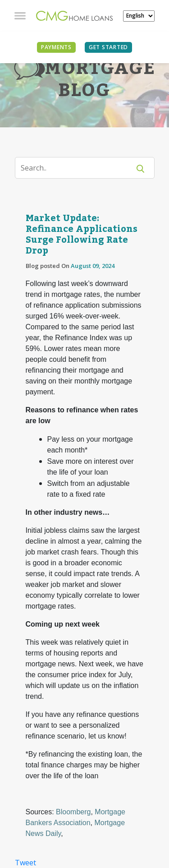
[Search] (78, 168)
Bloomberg (73, 812)
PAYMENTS (56, 47)
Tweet (25, 863)
